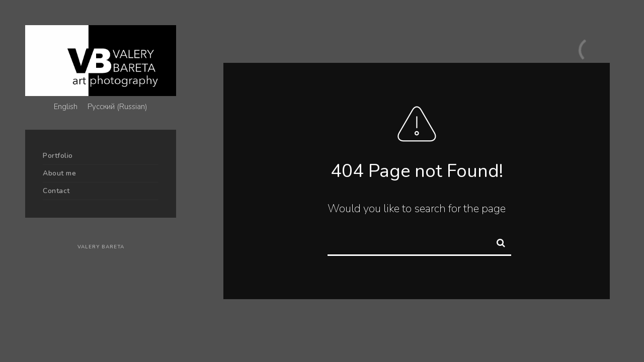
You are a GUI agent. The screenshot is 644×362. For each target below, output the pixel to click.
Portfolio (58, 156)
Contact (56, 191)
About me (59, 173)
